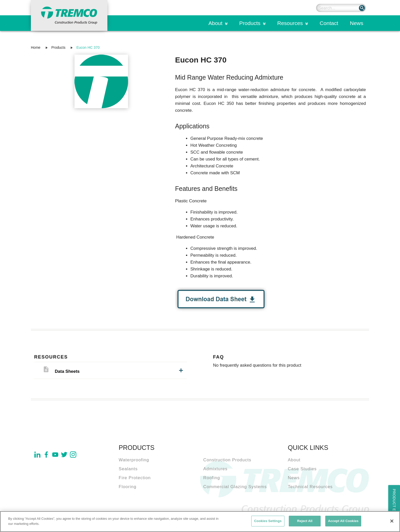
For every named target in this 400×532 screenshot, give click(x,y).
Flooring (127, 487)
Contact (329, 23)
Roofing (212, 478)
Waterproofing (134, 460)
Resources (290, 23)
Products (250, 23)
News (357, 23)
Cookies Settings (268, 523)
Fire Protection (135, 478)
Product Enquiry (394, 507)
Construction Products (227, 460)
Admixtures (215, 469)
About (215, 23)
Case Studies (302, 469)
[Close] (392, 523)
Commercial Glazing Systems (235, 487)
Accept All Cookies (343, 523)
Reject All (305, 523)
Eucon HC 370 (88, 47)
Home (36, 47)
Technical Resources (310, 487)
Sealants (128, 469)
